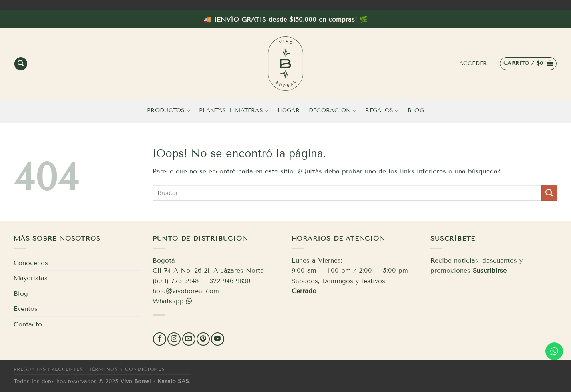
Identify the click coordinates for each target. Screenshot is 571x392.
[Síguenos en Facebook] (160, 339)
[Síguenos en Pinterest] (203, 339)
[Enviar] (549, 193)
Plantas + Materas (234, 111)
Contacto (28, 324)
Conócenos (31, 263)
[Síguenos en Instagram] (174, 339)
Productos (169, 111)
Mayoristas (31, 278)
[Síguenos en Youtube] (218, 339)
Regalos (382, 111)
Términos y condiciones (127, 369)
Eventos (26, 309)
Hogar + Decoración (317, 111)
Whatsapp (168, 301)
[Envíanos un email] (189, 339)
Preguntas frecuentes (48, 369)
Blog (416, 110)
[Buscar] (21, 64)
